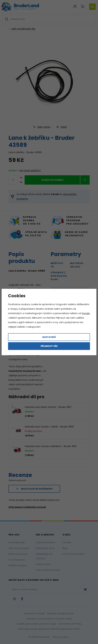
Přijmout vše (49, 346)
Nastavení (49, 337)
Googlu (86, 313)
